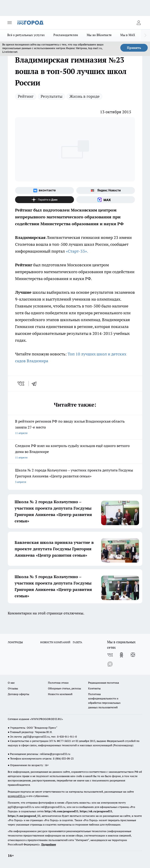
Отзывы (13, 688)
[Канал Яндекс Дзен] (45, 200)
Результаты (51, 96)
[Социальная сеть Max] (106, 200)
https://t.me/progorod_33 (24, 816)
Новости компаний (60, 694)
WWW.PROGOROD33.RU (46, 719)
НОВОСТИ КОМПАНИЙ (55, 642)
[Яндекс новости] (106, 191)
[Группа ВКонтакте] (45, 191)
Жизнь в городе (84, 96)
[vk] (21, 384)
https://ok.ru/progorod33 (96, 811)
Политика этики (58, 683)
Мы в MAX (128, 35)
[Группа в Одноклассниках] (121, 655)
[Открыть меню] (10, 23)
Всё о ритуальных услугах (26, 35)
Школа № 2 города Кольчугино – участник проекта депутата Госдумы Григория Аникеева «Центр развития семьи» (75, 476)
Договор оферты (18, 694)
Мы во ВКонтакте (99, 35)
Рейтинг (26, 96)
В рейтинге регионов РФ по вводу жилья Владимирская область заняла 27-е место (75, 427)
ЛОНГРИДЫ (15, 642)
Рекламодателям (66, 35)
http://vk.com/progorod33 (61, 811)
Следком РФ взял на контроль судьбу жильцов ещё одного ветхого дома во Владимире (75, 452)
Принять (134, 48)
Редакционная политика (104, 683)
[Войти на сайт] (139, 23)
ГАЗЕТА (78, 642)
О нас (11, 683)
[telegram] (36, 384)
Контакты (94, 688)
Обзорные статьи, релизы (64, 688)
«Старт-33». (77, 251)
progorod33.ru (17, 796)
